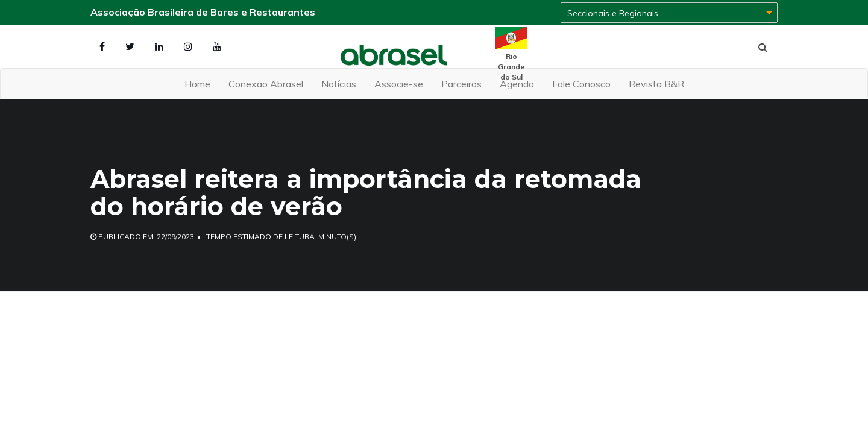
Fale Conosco (581, 84)
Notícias (339, 84)
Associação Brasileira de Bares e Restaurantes (203, 12)
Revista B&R (656, 84)
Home (197, 84)
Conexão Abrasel (266, 84)
